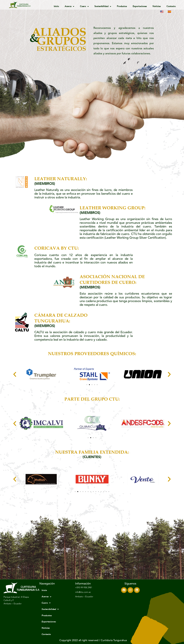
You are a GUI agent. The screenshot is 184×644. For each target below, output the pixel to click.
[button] (15, 374)
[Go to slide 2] (89, 385)
